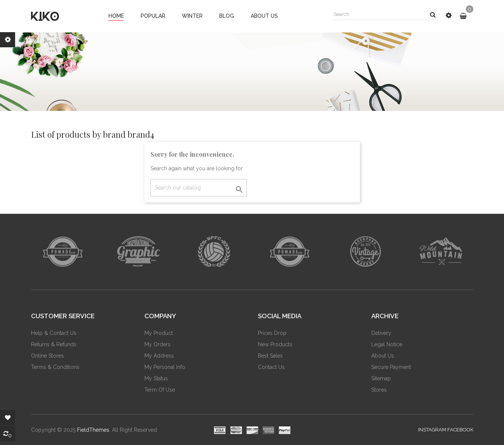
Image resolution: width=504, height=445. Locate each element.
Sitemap (381, 378)
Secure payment (391, 367)
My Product (159, 333)
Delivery (381, 333)
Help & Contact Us (54, 333)
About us (383, 356)
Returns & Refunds (54, 344)
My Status (156, 378)
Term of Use (160, 390)
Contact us (271, 367)
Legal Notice (387, 344)
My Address (159, 356)
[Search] (199, 188)
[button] (449, 16)
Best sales (270, 356)
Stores (379, 390)
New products (275, 344)
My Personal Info (165, 367)
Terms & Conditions (55, 367)
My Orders (157, 344)
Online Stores (47, 356)
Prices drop (272, 333)
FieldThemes (93, 430)
